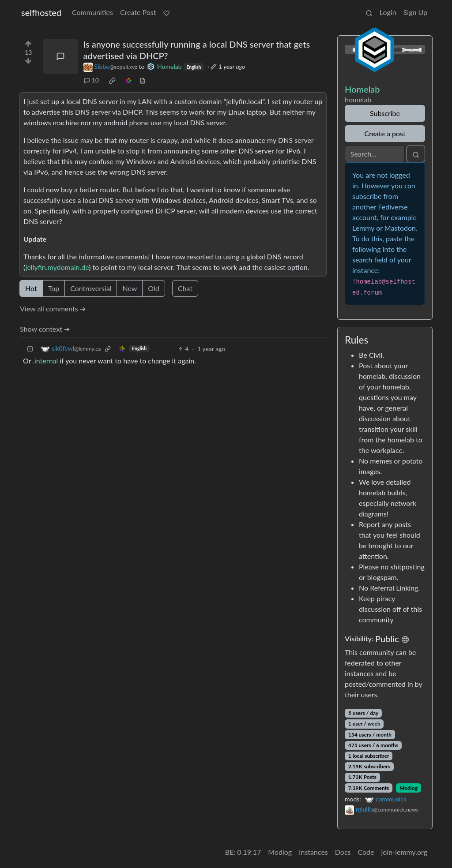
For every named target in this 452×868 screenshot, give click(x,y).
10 (91, 80)
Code (366, 852)
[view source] (143, 80)
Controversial (91, 288)
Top (54, 288)
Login (388, 12)
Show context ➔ (45, 329)
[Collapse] (30, 349)
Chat (185, 288)
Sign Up (415, 12)
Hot (31, 288)
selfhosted (41, 12)
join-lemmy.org (404, 852)
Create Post (138, 12)
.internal (45, 361)
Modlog (409, 788)
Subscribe (385, 113)
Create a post (385, 133)
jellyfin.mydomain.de (57, 267)
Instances (313, 852)
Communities (92, 12)
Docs (343, 852)
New (130, 288)
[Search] (375, 154)
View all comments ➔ (53, 309)
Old (153, 288)
